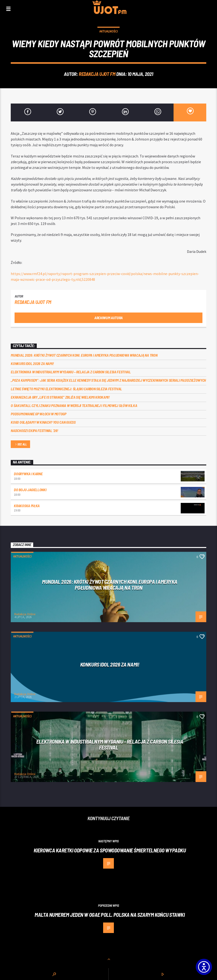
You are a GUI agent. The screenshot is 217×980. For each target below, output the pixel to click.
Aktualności (108, 31)
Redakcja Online (25, 614)
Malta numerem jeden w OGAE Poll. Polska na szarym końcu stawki (110, 915)
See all (21, 445)
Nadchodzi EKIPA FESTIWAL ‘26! (34, 430)
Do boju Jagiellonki (30, 490)
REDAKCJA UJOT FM (97, 74)
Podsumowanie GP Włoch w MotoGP (38, 414)
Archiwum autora (108, 318)
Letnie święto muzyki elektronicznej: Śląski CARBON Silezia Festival (66, 389)
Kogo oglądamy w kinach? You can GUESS (43, 422)
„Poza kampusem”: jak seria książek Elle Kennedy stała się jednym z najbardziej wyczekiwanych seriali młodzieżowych (108, 380)
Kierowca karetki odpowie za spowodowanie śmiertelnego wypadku (110, 850)
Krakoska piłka (27, 506)
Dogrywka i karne (28, 474)
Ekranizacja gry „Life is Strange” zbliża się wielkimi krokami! (60, 397)
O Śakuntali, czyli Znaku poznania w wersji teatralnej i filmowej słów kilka (74, 405)
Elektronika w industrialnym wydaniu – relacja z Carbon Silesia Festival (71, 372)
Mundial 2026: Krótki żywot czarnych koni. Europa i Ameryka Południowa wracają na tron (84, 355)
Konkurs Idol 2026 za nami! (32, 363)
